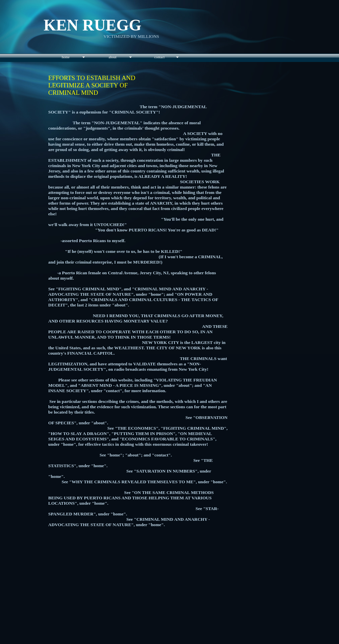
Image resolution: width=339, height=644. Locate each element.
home (66, 57)
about (113, 57)
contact (160, 57)
